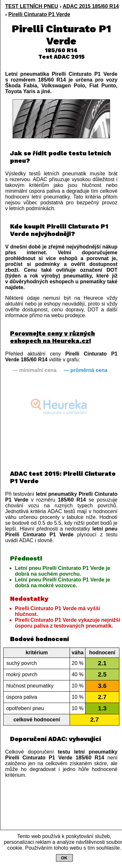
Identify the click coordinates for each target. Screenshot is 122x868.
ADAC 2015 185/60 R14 (91, 6)
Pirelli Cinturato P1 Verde (39, 14)
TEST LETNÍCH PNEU (32, 6)
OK (64, 858)
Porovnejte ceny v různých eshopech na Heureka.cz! (52, 337)
